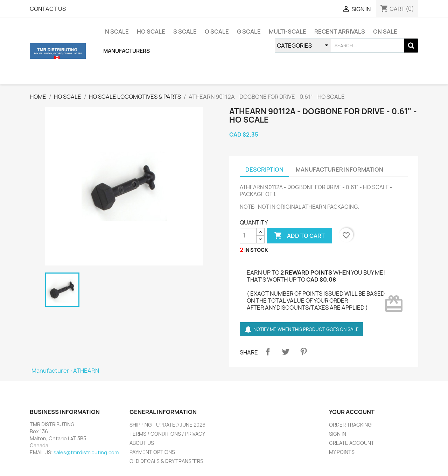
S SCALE (185, 32)
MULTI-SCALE (288, 32)
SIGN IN (338, 434)
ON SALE (385, 32)
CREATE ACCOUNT (352, 443)
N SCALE (117, 32)
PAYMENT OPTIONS (152, 452)
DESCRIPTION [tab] (264, 170)
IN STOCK (256, 250)
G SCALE (249, 32)
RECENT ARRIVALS (340, 32)
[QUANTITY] (248, 236)
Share (268, 352)
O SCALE (217, 32)
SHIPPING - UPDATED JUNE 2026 (167, 425)
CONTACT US (48, 9)
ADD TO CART (299, 236)
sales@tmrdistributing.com (86, 452)
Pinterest (303, 352)
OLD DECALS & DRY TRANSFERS (166, 461)
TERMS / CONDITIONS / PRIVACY (167, 434)
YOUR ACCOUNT (352, 412)
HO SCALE (151, 32)
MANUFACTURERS (127, 51)
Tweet (286, 352)
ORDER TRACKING (350, 425)
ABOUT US (142, 443)
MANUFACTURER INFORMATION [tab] (339, 170)
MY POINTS (342, 452)
